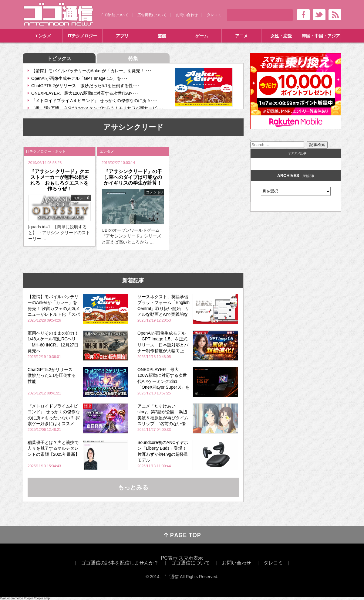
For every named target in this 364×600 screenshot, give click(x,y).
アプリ (122, 36)
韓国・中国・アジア (321, 36)
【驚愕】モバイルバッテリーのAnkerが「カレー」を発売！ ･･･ (91, 71)
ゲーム (202, 36)
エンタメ (43, 36)
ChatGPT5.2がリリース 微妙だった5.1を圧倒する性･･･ (85, 86)
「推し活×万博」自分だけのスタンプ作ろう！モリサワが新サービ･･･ (97, 108)
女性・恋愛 (281, 36)
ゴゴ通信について (114, 15)
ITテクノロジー (83, 36)
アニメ (241, 36)
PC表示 (169, 558)
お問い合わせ (187, 15)
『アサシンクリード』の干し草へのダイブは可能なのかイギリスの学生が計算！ (133, 177)
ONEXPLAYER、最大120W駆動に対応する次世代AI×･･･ (85, 93)
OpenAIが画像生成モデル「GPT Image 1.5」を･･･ (79, 78)
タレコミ (214, 15)
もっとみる (133, 487)
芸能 (162, 36)
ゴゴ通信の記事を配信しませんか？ (120, 563)
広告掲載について (152, 15)
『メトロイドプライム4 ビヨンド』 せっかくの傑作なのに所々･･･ (94, 101)
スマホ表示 (191, 558)
